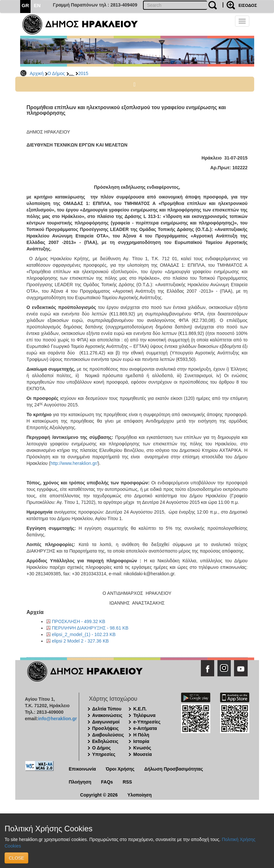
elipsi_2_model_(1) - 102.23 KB (84, 634)
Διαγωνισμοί (106, 722)
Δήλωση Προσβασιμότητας (174, 769)
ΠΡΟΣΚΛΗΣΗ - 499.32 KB (79, 621)
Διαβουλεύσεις (108, 735)
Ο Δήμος (56, 73)
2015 (83, 73)
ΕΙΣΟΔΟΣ (248, 5)
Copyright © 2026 (99, 795)
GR (26, 5)
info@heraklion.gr (57, 719)
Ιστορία (141, 741)
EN (37, 5)
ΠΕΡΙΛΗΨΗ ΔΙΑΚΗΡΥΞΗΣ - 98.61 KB (90, 628)
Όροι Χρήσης (120, 769)
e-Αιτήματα (145, 728)
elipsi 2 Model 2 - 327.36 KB (80, 641)
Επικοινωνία (83, 769)
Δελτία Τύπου (107, 709)
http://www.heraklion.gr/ (74, 463)
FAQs (107, 782)
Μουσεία (143, 754)
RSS (127, 782)
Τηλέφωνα (144, 715)
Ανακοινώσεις (107, 715)
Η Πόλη (141, 735)
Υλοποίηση (140, 795)
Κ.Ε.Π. (140, 709)
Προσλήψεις (106, 728)
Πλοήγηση (80, 782)
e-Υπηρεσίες (147, 722)
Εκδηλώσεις (105, 741)
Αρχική (37, 73)
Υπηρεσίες (104, 754)
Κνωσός (142, 748)
